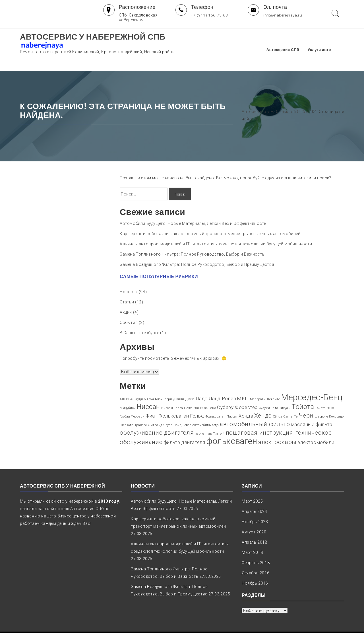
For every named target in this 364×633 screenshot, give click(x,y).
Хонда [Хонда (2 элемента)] (246, 398)
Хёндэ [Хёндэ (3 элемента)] (263, 398)
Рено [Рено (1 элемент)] (212, 391)
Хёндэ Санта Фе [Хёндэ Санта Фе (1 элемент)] (285, 399)
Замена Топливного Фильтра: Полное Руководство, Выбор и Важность (192, 237)
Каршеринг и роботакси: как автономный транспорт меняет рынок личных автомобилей (210, 217)
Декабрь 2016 (256, 556)
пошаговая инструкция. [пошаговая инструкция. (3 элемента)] (260, 415)
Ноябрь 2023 (255, 505)
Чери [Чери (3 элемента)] (306, 398)
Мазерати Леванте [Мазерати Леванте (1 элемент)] (265, 382)
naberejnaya (242, 623)
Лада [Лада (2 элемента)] (202, 381)
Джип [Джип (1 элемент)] (190, 382)
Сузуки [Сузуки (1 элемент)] (264, 391)
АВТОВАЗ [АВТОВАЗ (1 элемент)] (127, 382)
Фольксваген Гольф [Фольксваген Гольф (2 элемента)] (181, 398)
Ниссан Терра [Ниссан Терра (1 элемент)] (172, 391)
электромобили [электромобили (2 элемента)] (316, 425)
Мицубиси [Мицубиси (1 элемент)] (128, 391)
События (129, 305)
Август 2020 (254, 515)
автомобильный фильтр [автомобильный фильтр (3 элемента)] (255, 407)
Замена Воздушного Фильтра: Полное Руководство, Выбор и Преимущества (197, 247)
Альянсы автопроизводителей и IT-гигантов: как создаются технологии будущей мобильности (216, 227)
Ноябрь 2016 (255, 566)
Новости (129, 274)
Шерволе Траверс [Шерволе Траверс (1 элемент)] (133, 408)
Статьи (127, 285)
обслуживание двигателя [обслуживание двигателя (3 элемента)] (157, 415)
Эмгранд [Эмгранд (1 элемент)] (155, 408)
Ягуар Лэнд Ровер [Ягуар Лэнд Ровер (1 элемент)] (177, 408)
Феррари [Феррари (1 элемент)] (138, 399)
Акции (126, 295)
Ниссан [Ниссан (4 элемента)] (148, 389)
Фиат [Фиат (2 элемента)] (151, 398)
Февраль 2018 (256, 546)
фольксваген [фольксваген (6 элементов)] (232, 424)
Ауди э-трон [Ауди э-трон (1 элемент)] (145, 382)
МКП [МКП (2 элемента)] (243, 381)
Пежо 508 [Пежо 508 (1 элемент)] (192, 391)
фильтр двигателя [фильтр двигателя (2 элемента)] (184, 425)
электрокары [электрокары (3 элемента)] (277, 425)
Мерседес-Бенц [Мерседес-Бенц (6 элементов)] (312, 380)
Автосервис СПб (292, 41)
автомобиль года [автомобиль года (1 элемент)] (206, 408)
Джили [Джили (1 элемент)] (179, 382)
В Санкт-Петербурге (139, 315)
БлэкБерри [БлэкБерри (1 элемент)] (164, 382)
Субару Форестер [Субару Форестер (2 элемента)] (237, 390)
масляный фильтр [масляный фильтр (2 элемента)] (312, 407)
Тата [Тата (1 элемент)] (275, 391)
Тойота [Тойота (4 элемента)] (303, 389)
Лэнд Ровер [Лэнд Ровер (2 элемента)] (223, 381)
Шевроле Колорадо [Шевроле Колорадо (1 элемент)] (329, 399)
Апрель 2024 (255, 494)
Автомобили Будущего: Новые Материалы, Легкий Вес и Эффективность (193, 206)
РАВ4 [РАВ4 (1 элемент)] (204, 391)
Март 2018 (252, 535)
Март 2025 (252, 484)
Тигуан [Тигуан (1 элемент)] (285, 391)
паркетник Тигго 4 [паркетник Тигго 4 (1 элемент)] (210, 416)
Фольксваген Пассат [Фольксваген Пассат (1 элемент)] (222, 399)
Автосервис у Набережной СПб (93, 37)
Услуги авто (328, 41)
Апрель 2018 (255, 525)
